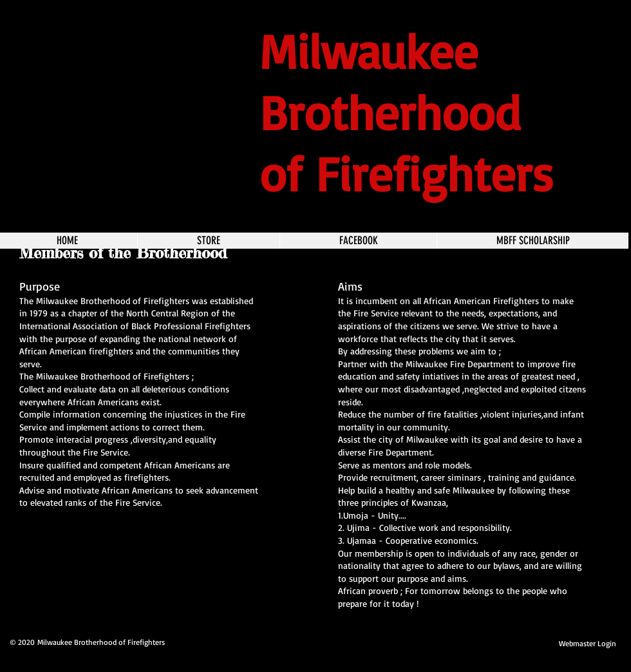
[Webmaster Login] (588, 644)
